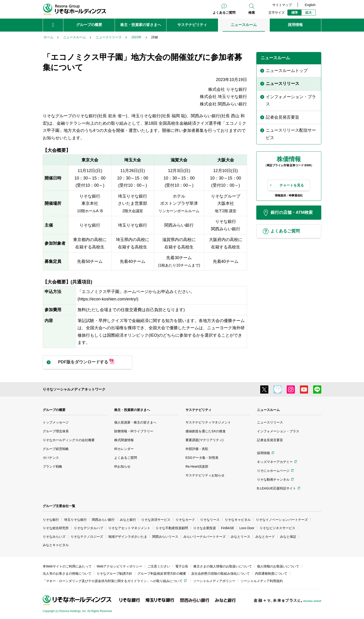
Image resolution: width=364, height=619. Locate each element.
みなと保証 (288, 537)
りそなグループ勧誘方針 (114, 573)
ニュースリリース (270, 422)
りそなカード (185, 520)
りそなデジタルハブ (88, 528)
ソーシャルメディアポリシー (214, 581)
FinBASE (228, 528)
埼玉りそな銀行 (75, 520)
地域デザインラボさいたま (128, 537)
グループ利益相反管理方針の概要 (162, 573)
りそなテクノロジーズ (87, 537)
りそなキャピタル (238, 520)
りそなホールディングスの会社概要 (69, 440)
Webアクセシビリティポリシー (120, 566)
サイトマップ (282, 5)
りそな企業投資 (205, 528)
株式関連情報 (124, 440)
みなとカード (265, 537)
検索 (252, 13)
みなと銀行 (128, 520)
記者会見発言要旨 (270, 440)
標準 (295, 13)
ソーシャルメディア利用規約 (262, 581)
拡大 (309, 13)
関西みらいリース (165, 537)
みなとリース (240, 537)
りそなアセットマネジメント (129, 528)
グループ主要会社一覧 (59, 506)
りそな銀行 (51, 520)
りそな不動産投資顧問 (172, 528)
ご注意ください (159, 566)
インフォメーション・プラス (278, 431)
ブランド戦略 (52, 466)
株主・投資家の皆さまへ (132, 410)
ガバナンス (51, 458)
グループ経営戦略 (56, 449)
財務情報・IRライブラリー (134, 431)
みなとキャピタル (56, 545)
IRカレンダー (124, 449)
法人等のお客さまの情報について (67, 573)
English (310, 5)
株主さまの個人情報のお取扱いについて (223, 566)
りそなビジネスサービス (277, 528)
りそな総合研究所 (56, 528)
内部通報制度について (271, 573)
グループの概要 (54, 410)
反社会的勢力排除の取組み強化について (221, 573)
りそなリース (210, 520)
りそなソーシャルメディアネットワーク (74, 389)
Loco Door (247, 528)
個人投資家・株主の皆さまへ (135, 422)
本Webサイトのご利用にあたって (67, 566)
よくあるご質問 (224, 13)
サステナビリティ (198, 410)
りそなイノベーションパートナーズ (282, 520)
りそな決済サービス (156, 520)
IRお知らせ (122, 466)
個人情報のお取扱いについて (278, 566)
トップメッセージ (56, 422)
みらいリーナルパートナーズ (205, 537)
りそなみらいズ (54, 537)
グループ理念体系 (56, 431)
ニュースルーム (268, 410)
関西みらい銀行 (103, 520)
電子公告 (182, 566)
